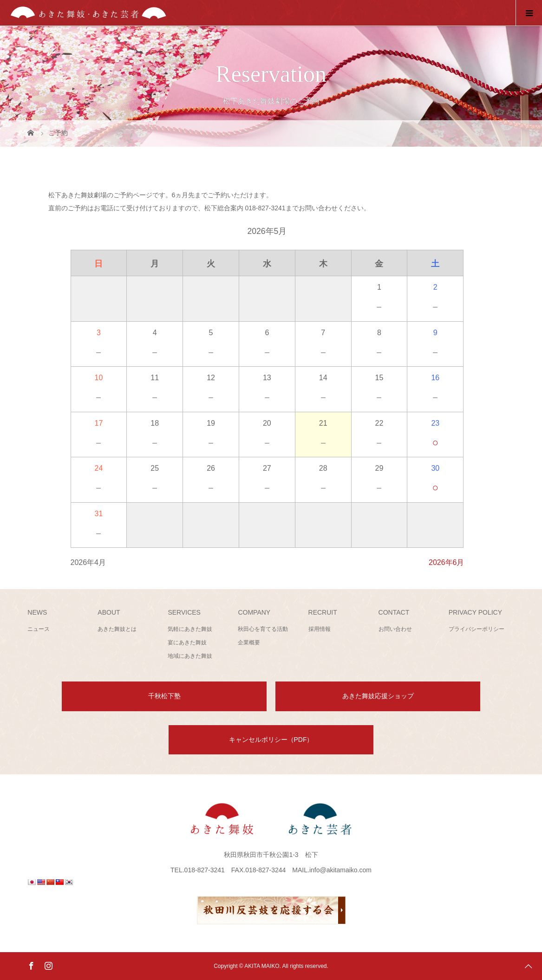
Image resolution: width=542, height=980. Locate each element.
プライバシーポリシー (477, 629)
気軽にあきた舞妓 (190, 629)
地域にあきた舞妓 (190, 656)
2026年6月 (447, 562)
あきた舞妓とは (117, 629)
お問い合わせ (395, 629)
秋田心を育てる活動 (263, 629)
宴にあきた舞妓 (187, 643)
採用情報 (320, 629)
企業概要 (249, 643)
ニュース (39, 629)
